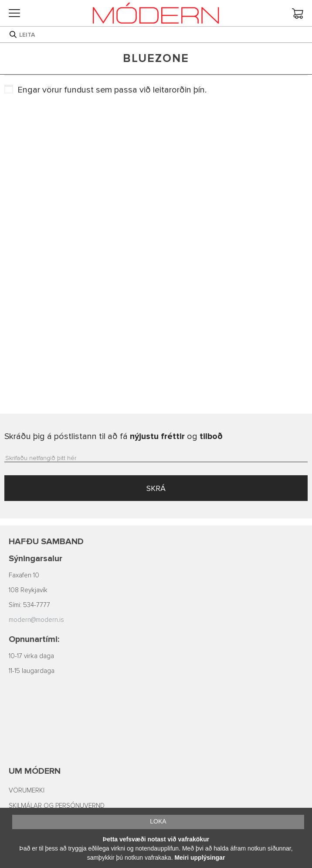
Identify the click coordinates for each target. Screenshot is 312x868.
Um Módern (35, 771)
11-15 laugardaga (32, 671)
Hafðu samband (46, 542)
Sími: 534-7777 (29, 605)
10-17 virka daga (31, 656)
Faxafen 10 (24, 575)
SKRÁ (156, 488)
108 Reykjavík (28, 590)
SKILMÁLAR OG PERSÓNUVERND (57, 806)
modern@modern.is (36, 620)
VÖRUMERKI (27, 791)
